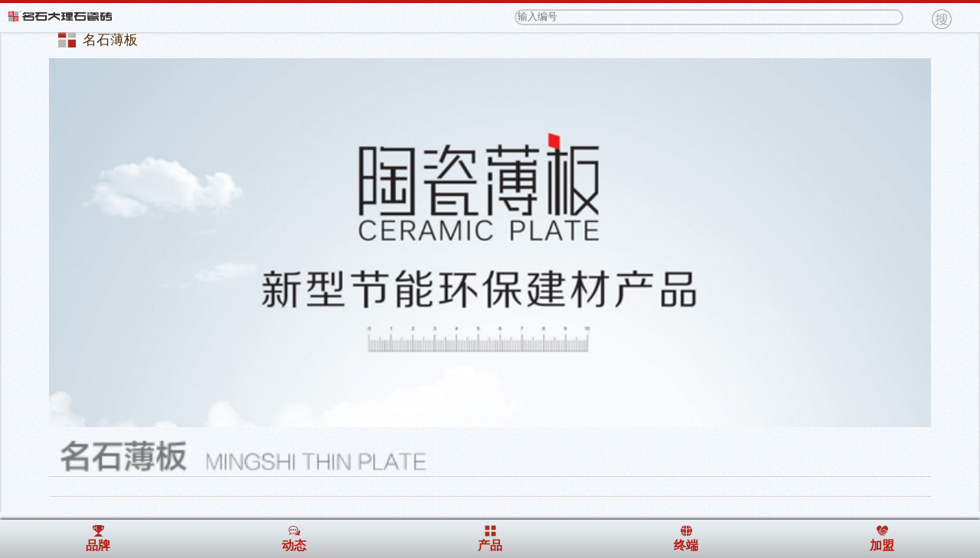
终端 (686, 545)
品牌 (98, 545)
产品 (490, 545)
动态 (294, 545)
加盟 (882, 545)
